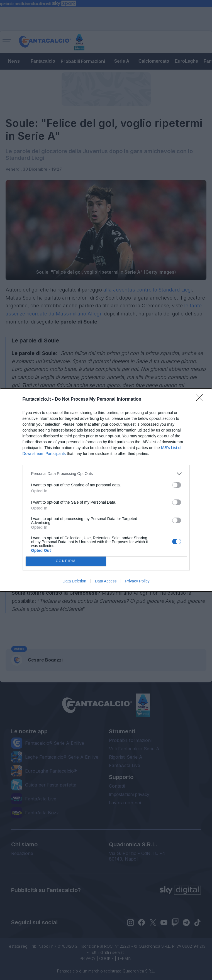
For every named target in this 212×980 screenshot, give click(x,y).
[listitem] (106, 474)
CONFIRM (66, 561)
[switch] (177, 485)
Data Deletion (75, 581)
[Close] (201, 400)
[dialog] (106, 490)
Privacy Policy (137, 581)
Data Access (106, 581)
